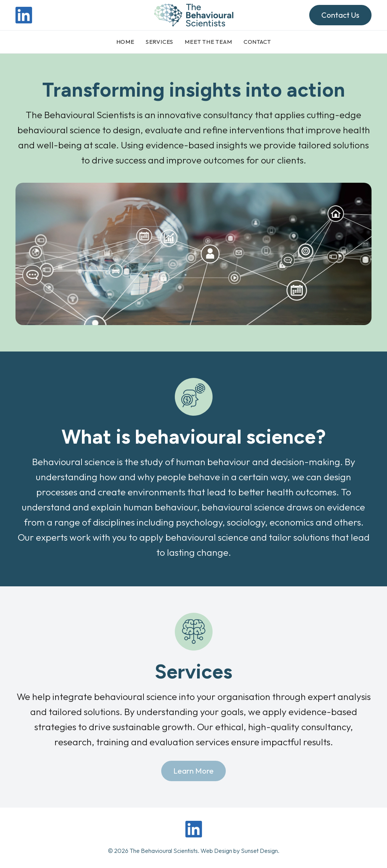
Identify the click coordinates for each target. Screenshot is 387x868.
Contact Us (340, 15)
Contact (257, 42)
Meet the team (208, 42)
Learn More (193, 771)
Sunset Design (259, 851)
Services (160, 42)
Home (125, 42)
